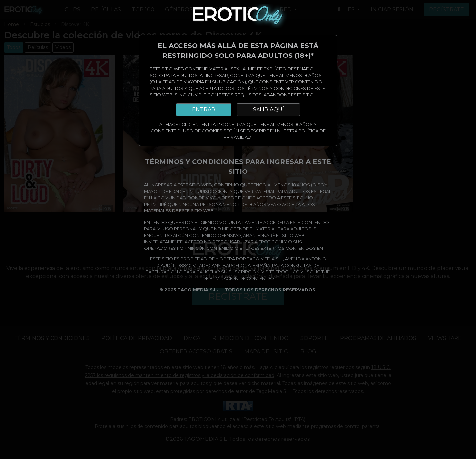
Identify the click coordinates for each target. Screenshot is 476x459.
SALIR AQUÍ (268, 110)
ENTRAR (204, 110)
